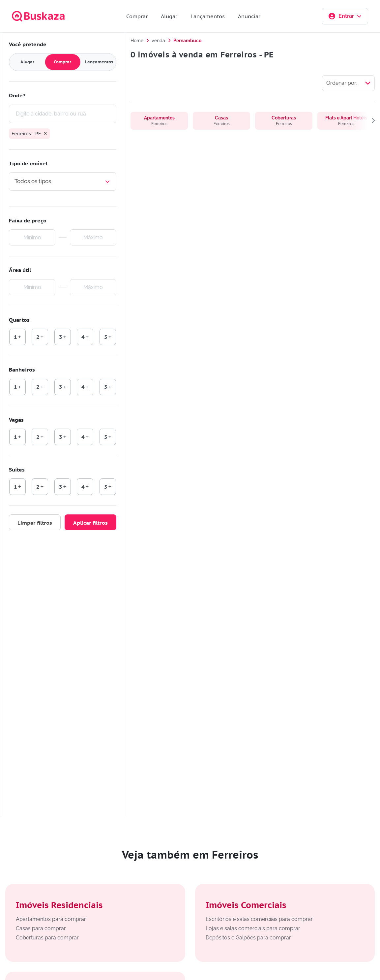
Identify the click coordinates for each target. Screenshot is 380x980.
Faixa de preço (28, 220)
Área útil (20, 270)
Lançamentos (208, 16)
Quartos (19, 320)
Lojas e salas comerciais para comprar (253, 928)
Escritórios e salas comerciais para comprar (259, 919)
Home (137, 41)
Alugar (169, 16)
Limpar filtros (35, 523)
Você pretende (28, 44)
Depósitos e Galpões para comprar (248, 938)
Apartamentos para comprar (51, 919)
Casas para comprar (41, 928)
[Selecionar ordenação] (348, 83)
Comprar (137, 16)
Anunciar (249, 16)
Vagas (16, 420)
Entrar (345, 16)
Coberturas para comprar (47, 938)
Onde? (17, 95)
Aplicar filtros (90, 523)
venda (158, 41)
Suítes (17, 470)
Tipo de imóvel (28, 163)
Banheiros (22, 370)
